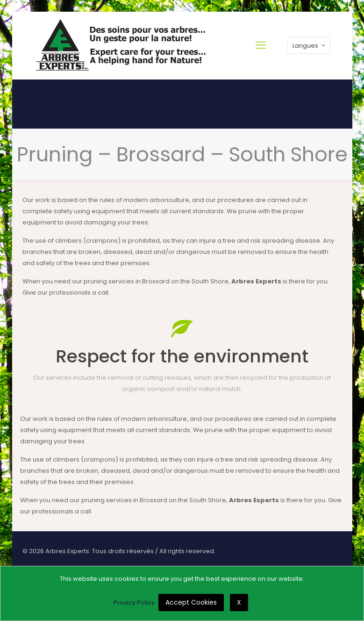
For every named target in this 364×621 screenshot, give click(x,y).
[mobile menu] (261, 45)
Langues (310, 46)
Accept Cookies (191, 602)
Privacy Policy (134, 603)
